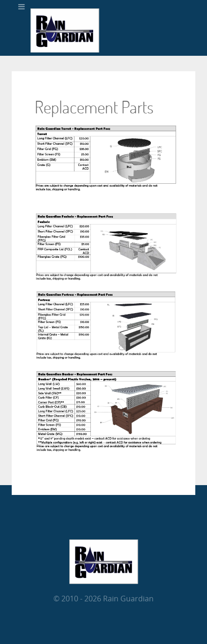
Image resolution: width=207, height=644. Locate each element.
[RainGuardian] (65, 50)
